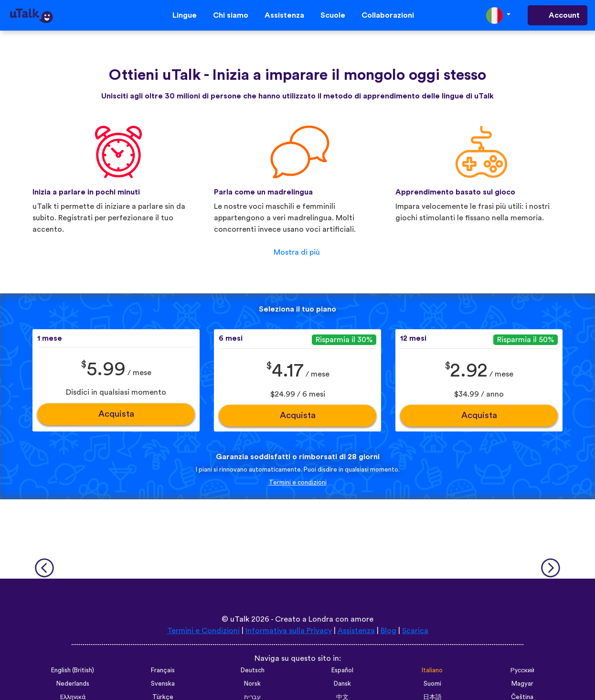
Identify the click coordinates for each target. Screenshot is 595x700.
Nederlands (73, 684)
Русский (522, 670)
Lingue (185, 15)
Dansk (342, 684)
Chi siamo (231, 15)
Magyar (522, 684)
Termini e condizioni (298, 483)
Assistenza (284, 15)
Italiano (432, 670)
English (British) (73, 670)
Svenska (163, 684)
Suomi (432, 684)
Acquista (116, 414)
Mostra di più (297, 252)
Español (342, 670)
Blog (388, 631)
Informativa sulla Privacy (289, 631)
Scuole (333, 15)
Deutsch (253, 670)
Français (163, 670)
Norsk (252, 684)
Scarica (415, 631)
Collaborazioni (388, 15)
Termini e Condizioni (203, 631)
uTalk (240, 619)
